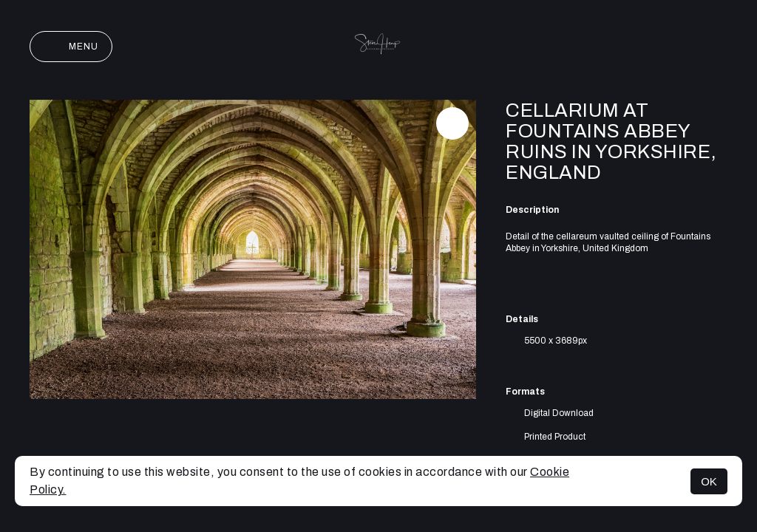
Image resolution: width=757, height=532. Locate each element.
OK (709, 481)
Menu (71, 47)
